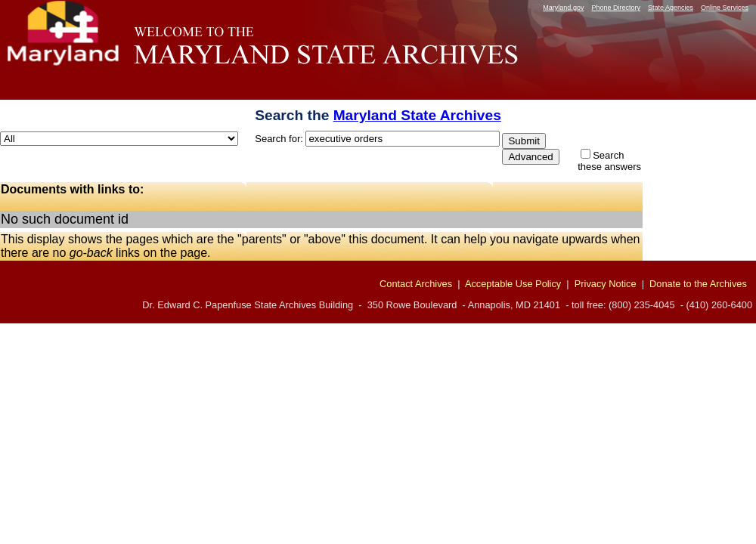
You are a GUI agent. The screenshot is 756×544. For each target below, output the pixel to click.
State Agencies (671, 8)
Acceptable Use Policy (513, 284)
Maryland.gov (563, 8)
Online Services (725, 8)
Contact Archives (416, 284)
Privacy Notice (606, 284)
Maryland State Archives (417, 115)
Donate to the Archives (698, 284)
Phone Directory (616, 8)
